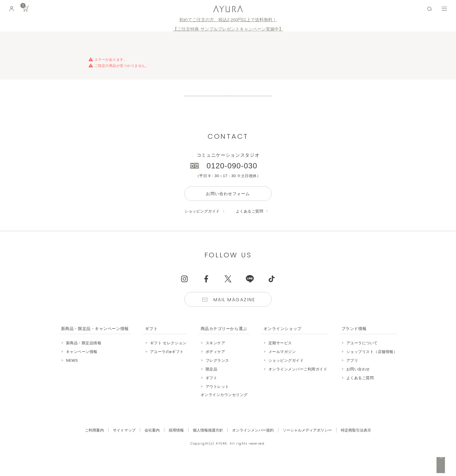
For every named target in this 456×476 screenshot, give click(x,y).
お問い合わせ (358, 383)
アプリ (352, 374)
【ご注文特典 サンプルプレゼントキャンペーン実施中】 (228, 29)
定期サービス (280, 356)
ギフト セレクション (168, 356)
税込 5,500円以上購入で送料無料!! (397, 466)
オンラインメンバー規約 (253, 444)
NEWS (72, 374)
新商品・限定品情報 (84, 356)
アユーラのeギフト (167, 365)
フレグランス (217, 374)
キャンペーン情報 (82, 365)
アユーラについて (362, 356)
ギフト (212, 391)
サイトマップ (124, 444)
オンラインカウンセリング (224, 408)
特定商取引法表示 (356, 444)
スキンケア (215, 356)
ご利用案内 (94, 444)
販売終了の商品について (228, 103)
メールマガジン (282, 365)
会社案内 (152, 444)
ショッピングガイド (202, 225)
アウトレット (217, 400)
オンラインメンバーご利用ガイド (298, 383)
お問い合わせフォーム (228, 207)
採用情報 (176, 444)
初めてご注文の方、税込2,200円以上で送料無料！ (228, 20)
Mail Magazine (234, 313)
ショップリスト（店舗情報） (372, 365)
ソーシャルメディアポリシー (307, 444)
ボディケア (215, 365)
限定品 (212, 383)
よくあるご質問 (250, 225)
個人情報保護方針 (208, 444)
